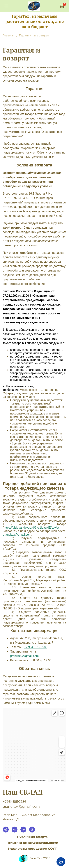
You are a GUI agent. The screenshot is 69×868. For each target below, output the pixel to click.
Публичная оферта (32, 837)
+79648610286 (15, 802)
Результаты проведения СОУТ (32, 849)
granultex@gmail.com (24, 656)
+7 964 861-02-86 (36, 647)
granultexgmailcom (17, 535)
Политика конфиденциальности (32, 843)
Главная (9, 35)
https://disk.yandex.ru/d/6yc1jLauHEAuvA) (31, 528)
